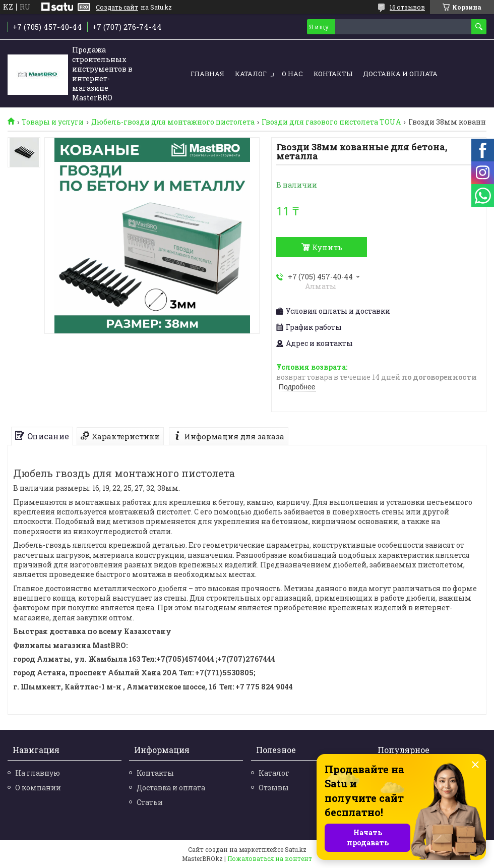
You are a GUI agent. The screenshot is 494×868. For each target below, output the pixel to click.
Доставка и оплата (400, 74)
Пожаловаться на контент (270, 858)
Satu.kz (296, 849)
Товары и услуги (53, 122)
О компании (38, 788)
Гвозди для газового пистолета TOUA (331, 122)
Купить (327, 247)
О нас (292, 74)
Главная (207, 74)
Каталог (251, 74)
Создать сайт (117, 7)
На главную (38, 773)
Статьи (150, 802)
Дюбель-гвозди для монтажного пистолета (173, 122)
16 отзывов (407, 7)
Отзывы (274, 788)
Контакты (333, 74)
